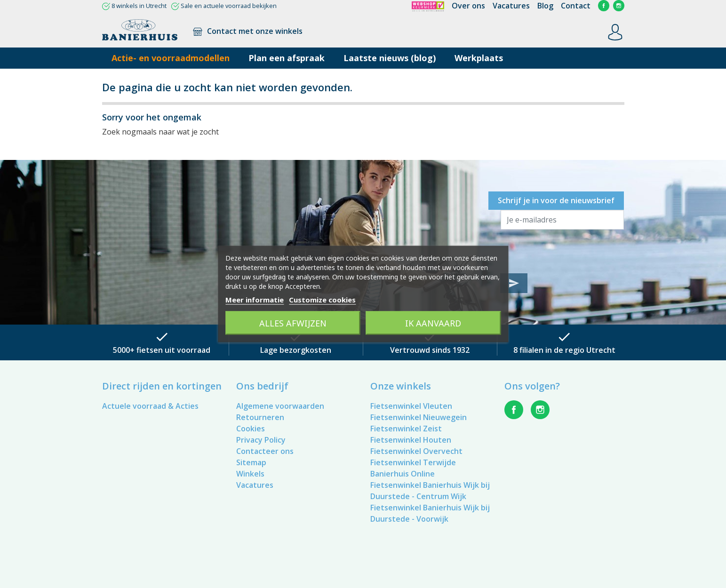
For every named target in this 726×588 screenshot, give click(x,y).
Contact (576, 6)
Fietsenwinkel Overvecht (416, 451)
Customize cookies (322, 300)
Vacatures (511, 6)
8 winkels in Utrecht (139, 6)
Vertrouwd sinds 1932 (430, 350)
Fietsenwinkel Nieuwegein (419, 417)
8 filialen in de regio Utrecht (564, 350)
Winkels (250, 474)
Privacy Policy (261, 440)
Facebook (604, 6)
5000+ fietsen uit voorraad (162, 350)
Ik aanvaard (433, 323)
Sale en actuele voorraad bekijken (229, 6)
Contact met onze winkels (247, 31)
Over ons (468, 6)
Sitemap (251, 462)
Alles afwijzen (293, 323)
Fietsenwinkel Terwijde (413, 462)
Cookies (251, 429)
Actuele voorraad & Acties (150, 406)
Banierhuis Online (403, 474)
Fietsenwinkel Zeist (406, 429)
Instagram (619, 6)
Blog (545, 6)
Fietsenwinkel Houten (411, 440)
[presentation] (572, 250)
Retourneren (260, 417)
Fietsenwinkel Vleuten (411, 406)
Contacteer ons (265, 451)
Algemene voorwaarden (280, 406)
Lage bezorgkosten (296, 350)
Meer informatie (255, 300)
